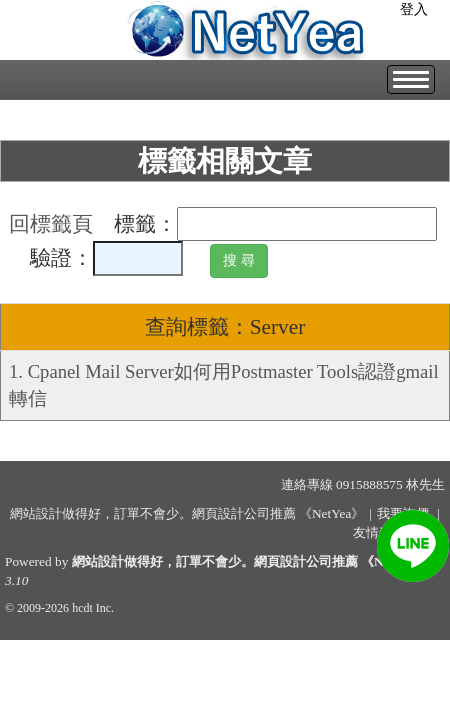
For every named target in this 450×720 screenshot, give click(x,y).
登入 (414, 9)
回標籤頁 (51, 224)
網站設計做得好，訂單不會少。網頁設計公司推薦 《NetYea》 (250, 561)
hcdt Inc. (93, 608)
